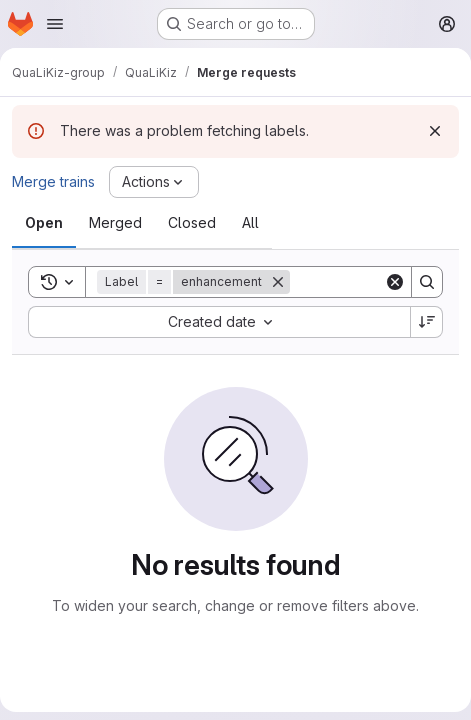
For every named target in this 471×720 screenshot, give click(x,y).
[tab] (44, 223)
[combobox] (219, 322)
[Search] (427, 282)
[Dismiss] (435, 131)
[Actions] (154, 182)
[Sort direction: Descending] (427, 322)
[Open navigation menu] (55, 24)
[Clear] (395, 282)
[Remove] (278, 282)
